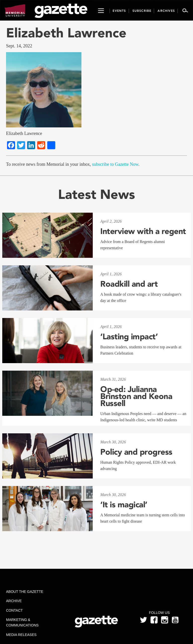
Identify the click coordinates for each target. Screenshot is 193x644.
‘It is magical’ (124, 505)
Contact (14, 610)
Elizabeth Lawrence (66, 33)
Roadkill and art (129, 284)
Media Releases (21, 635)
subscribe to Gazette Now (115, 164)
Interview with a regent (143, 231)
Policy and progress (136, 452)
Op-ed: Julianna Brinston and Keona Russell (136, 396)
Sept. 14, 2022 (19, 46)
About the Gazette (25, 592)
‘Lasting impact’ (129, 337)
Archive (14, 601)
